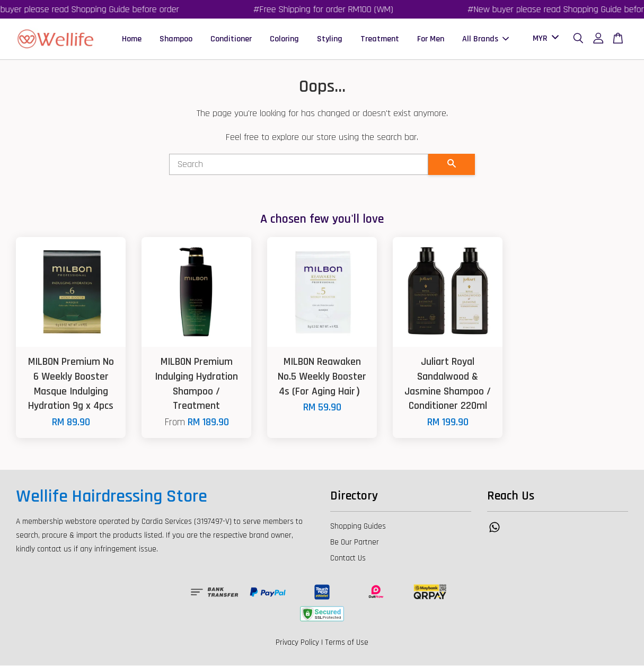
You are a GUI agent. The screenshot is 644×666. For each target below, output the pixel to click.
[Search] (299, 165)
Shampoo (176, 39)
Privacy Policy (297, 643)
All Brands (486, 39)
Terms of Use (347, 643)
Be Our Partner (355, 543)
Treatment (380, 39)
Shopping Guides (358, 527)
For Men (431, 39)
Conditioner (231, 39)
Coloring (284, 39)
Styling (330, 39)
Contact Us (348, 559)
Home (132, 39)
